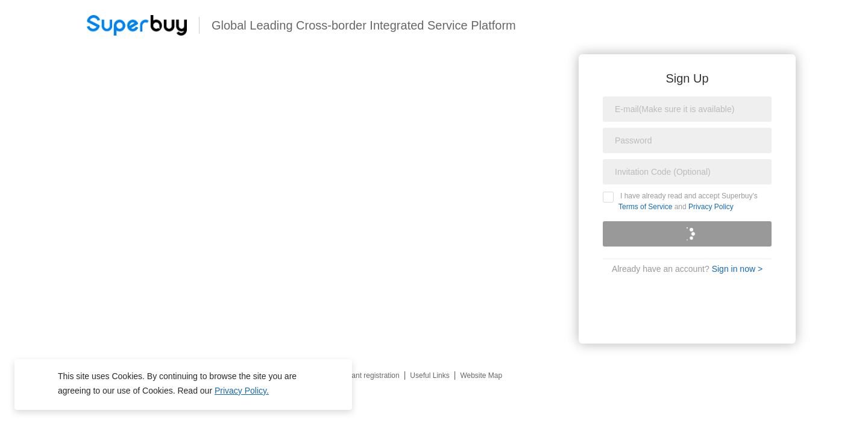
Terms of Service (645, 207)
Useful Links (429, 376)
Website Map (481, 376)
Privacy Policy (711, 207)
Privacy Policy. (242, 391)
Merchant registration (366, 376)
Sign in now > (737, 269)
